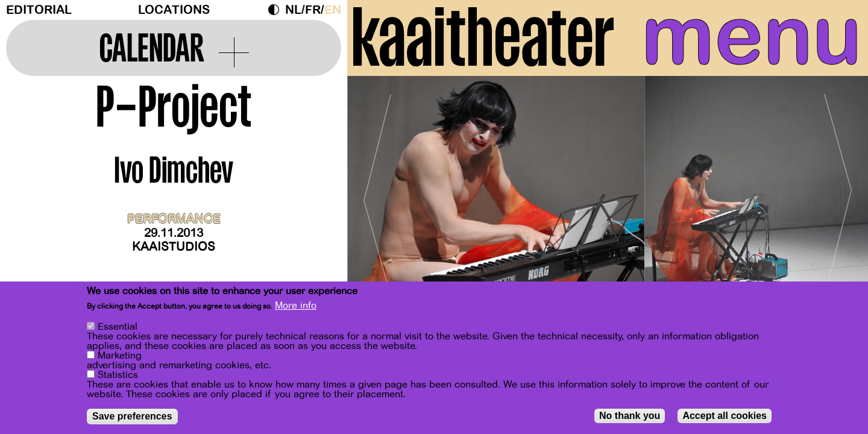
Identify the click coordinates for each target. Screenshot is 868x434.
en (333, 10)
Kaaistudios (174, 247)
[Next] (838, 196)
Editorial (39, 10)
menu (752, 36)
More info (296, 306)
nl (293, 10)
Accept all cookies (725, 416)
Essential (118, 327)
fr (313, 10)
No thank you (630, 416)
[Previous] (377, 196)
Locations (174, 10)
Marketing (120, 356)
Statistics (118, 375)
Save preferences (132, 416)
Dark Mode (277, 10)
